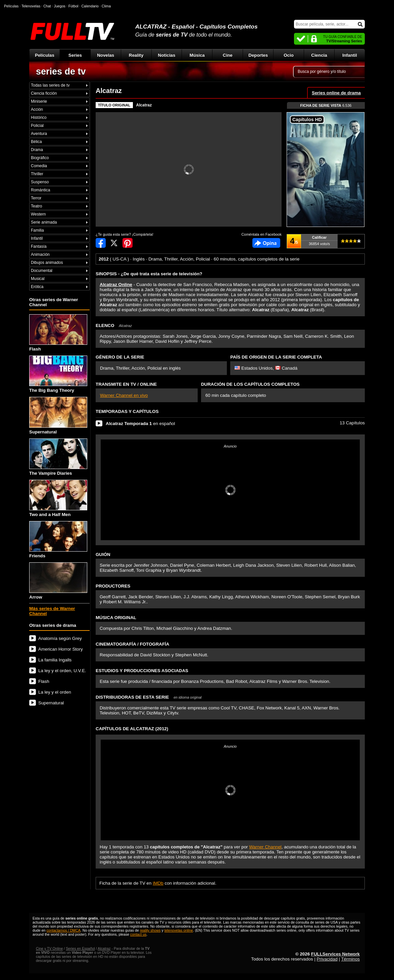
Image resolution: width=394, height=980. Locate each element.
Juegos (60, 6)
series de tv (61, 72)
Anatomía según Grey (60, 638)
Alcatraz (144, 105)
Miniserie (39, 101)
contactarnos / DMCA (63, 930)
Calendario (90, 6)
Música (197, 55)
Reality (136, 55)
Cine (228, 55)
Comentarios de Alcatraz (266, 243)
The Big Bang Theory (58, 374)
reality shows (150, 930)
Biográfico (40, 158)
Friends (58, 540)
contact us (138, 934)
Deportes (258, 55)
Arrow (58, 581)
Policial (37, 126)
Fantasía (39, 246)
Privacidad (327, 959)
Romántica (40, 190)
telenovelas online (179, 930)
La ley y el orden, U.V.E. (62, 671)
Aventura (39, 134)
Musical (38, 279)
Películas (45, 55)
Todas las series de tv (50, 85)
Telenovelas (31, 6)
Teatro (36, 206)
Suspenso (40, 182)
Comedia (39, 166)
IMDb (158, 883)
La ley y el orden (55, 692)
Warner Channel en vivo (124, 395)
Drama (37, 150)
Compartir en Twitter (114, 243)
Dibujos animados (47, 263)
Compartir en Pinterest (128, 243)
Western (38, 214)
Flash (58, 333)
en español (140, 424)
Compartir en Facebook (101, 243)
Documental (42, 271)
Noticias (167, 55)
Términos (350, 959)
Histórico (39, 118)
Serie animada (44, 222)
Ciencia (319, 55)
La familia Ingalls (55, 660)
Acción (37, 109)
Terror (36, 198)
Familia (37, 230)
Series (75, 55)
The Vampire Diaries (58, 457)
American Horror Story (61, 649)
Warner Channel (265, 847)
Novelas (106, 55)
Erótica (37, 287)
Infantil (350, 55)
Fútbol (73, 6)
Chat (47, 6)
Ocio (289, 55)
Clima (106, 6)
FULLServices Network (335, 954)
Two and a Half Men (58, 498)
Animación (40, 254)
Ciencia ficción (44, 93)
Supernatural (58, 415)
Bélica (36, 142)
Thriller (37, 174)
